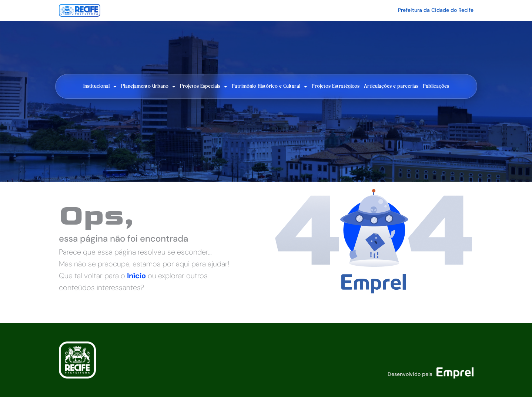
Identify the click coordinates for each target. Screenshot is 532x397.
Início (136, 276)
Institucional (100, 87)
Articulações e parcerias (391, 86)
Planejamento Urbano (148, 87)
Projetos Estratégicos (336, 86)
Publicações (436, 86)
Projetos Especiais (204, 87)
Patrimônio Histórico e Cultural (270, 87)
